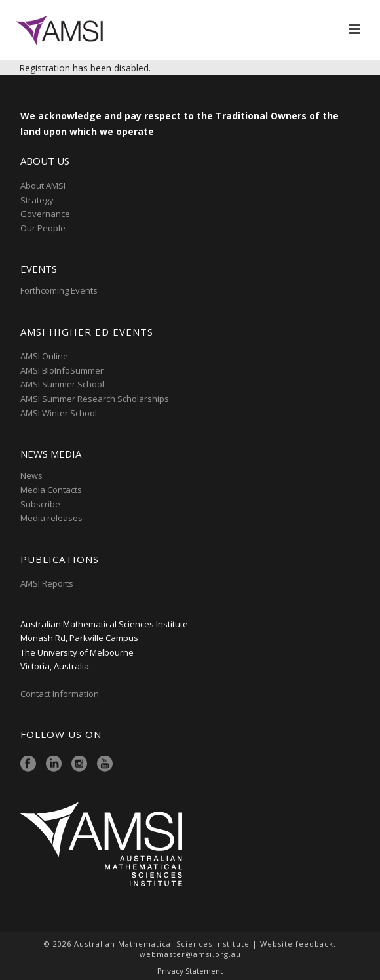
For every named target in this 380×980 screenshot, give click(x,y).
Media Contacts (51, 490)
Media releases (51, 518)
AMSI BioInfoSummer (62, 370)
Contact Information (61, 694)
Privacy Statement (190, 971)
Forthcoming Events (59, 290)
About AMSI (43, 186)
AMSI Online (44, 356)
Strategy (37, 200)
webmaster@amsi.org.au (190, 954)
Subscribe (40, 504)
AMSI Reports (47, 583)
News (31, 475)
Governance (45, 214)
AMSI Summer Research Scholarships (95, 399)
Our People (43, 228)
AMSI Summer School (62, 384)
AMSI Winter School (59, 413)
